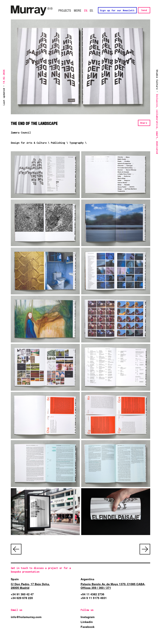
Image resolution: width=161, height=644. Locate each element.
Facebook (88, 627)
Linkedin (87, 622)
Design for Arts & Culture (29, 143)
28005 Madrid (20, 588)
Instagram (88, 617)
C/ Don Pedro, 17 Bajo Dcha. (30, 584)
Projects (65, 11)
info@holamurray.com (26, 617)
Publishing (58, 143)
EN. (86, 11)
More (78, 11)
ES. (92, 11)
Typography (77, 143)
